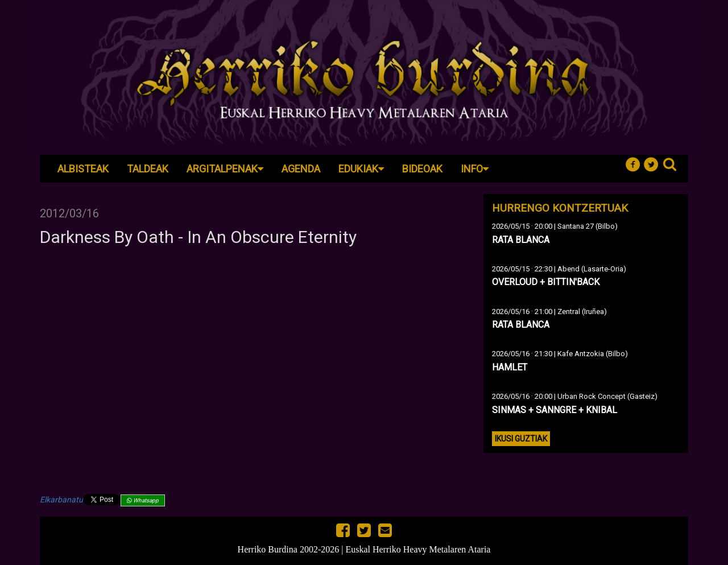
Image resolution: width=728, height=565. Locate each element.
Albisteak (83, 169)
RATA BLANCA (521, 240)
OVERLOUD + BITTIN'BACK (546, 282)
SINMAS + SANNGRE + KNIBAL (555, 410)
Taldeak (148, 169)
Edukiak (361, 169)
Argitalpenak (225, 169)
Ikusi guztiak (521, 439)
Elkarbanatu (61, 500)
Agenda (301, 169)
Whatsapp (143, 500)
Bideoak (422, 169)
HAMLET (510, 367)
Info (475, 169)
